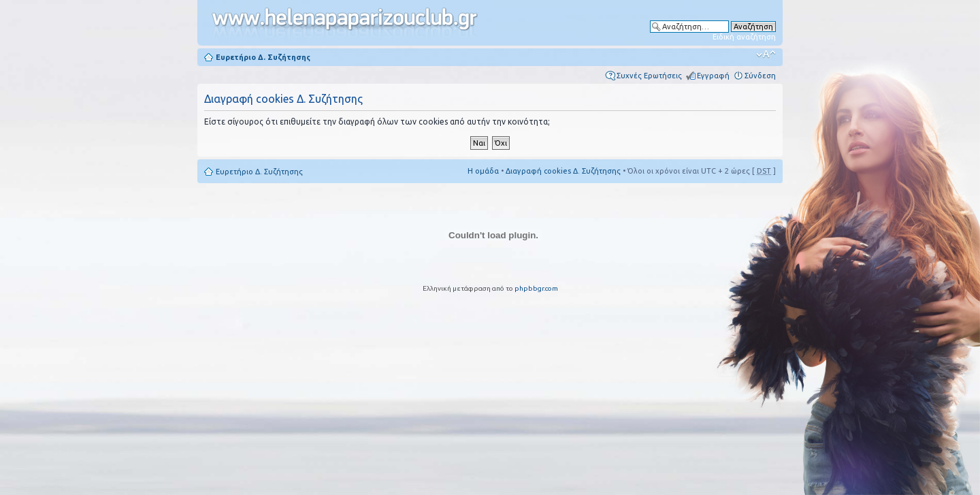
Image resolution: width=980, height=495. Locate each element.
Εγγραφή (713, 76)
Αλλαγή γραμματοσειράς (766, 54)
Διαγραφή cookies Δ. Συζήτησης (563, 171)
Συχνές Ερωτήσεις (649, 76)
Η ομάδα (483, 171)
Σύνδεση (760, 76)
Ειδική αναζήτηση (744, 37)
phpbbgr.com (536, 288)
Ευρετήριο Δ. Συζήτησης (263, 57)
